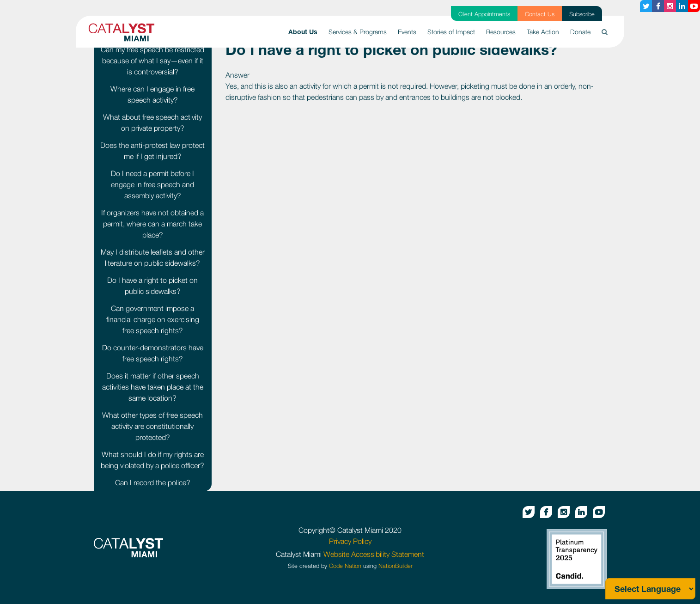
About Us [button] (306, 31)
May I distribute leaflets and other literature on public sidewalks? (153, 257)
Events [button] (407, 32)
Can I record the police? (153, 482)
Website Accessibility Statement (374, 554)
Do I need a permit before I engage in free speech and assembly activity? (152, 184)
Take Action (543, 32)
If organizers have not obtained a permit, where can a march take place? (152, 224)
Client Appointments (484, 14)
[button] (605, 32)
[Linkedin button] (682, 6)
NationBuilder (396, 566)
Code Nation (345, 566)
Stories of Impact (451, 32)
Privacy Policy (350, 541)
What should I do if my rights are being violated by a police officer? (152, 460)
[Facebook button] (658, 6)
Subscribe (582, 14)
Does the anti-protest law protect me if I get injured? (152, 151)
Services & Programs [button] (358, 32)
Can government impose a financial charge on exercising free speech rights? (153, 319)
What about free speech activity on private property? (152, 122)
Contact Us (540, 14)
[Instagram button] (670, 6)
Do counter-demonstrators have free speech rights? (153, 353)
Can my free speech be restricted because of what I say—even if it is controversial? (152, 61)
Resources (501, 32)
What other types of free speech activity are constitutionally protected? (152, 426)
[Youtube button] (694, 6)
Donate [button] (580, 32)
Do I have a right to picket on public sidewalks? (152, 286)
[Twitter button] (646, 6)
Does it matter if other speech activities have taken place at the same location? (153, 387)
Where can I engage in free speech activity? (152, 94)
